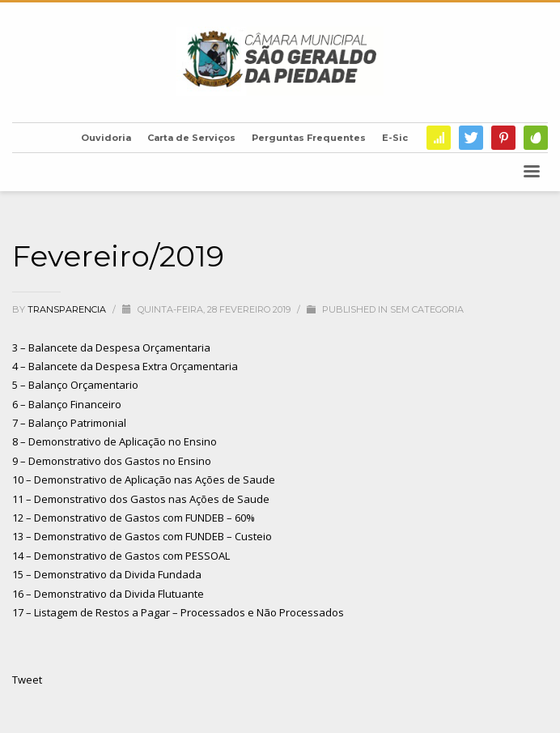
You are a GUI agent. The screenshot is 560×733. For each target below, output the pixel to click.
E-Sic (395, 138)
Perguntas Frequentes (309, 138)
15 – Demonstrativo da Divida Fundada (107, 574)
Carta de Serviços (191, 138)
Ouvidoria (106, 138)
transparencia (68, 309)
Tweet (27, 680)
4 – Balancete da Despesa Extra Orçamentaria (125, 366)
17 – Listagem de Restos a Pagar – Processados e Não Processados (178, 612)
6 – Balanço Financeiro (67, 404)
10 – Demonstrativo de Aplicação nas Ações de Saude (144, 479)
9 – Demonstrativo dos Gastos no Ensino (112, 461)
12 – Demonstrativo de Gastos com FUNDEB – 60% (134, 518)
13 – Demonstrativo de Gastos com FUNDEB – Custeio (142, 536)
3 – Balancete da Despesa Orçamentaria (111, 347)
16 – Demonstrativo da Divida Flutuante (108, 594)
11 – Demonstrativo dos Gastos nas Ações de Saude (141, 499)
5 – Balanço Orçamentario (75, 385)
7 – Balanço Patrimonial (69, 423)
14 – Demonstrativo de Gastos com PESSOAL (121, 556)
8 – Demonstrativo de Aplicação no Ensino (115, 441)
